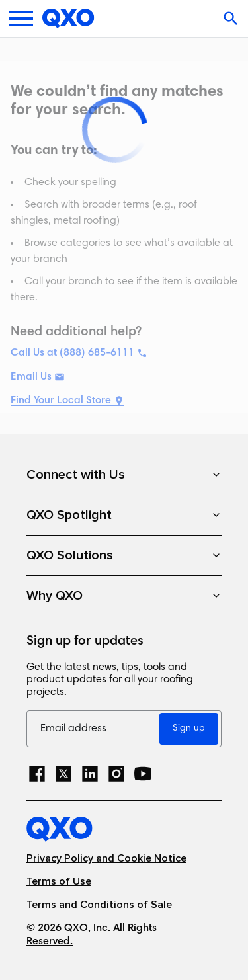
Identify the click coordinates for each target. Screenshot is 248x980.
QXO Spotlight (124, 515)
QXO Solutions (124, 555)
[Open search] (232, 19)
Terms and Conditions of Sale (99, 905)
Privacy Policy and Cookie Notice (106, 859)
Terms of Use (59, 882)
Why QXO (124, 596)
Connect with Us (124, 475)
